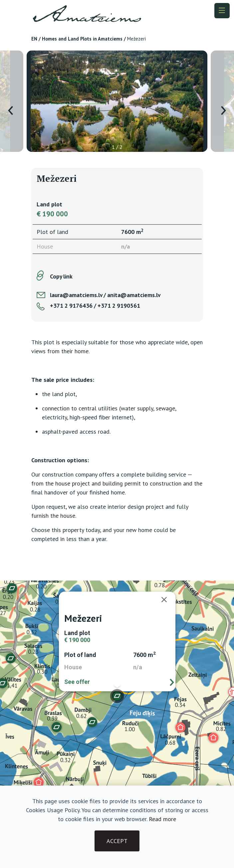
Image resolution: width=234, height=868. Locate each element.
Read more (162, 819)
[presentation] (10, 110)
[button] (39, 782)
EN (34, 39)
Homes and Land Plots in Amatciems (82, 39)
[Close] (167, 599)
